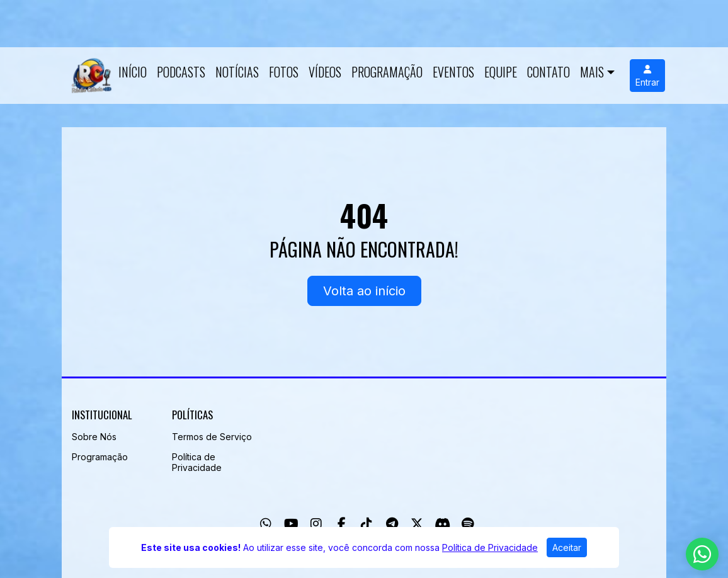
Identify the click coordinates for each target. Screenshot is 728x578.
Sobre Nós (94, 437)
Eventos (453, 72)
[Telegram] (392, 524)
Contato (549, 72)
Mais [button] (592, 72)
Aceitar (567, 547)
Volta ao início (364, 291)
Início (133, 72)
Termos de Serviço (212, 437)
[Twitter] (417, 524)
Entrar (647, 76)
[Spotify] (468, 524)
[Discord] (442, 524)
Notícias (237, 72)
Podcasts (181, 72)
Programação (387, 72)
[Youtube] (291, 524)
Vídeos (325, 72)
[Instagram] (316, 524)
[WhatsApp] (266, 524)
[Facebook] (342, 524)
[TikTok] (367, 524)
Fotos (284, 72)
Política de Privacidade (197, 462)
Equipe (501, 72)
